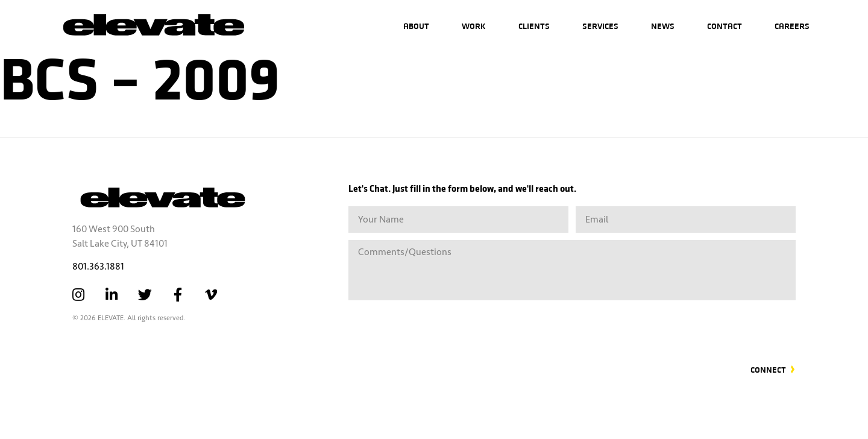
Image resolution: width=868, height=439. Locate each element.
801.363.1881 (98, 267)
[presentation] (704, 325)
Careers (792, 26)
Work (474, 26)
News (663, 26)
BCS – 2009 (140, 75)
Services (600, 26)
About (416, 26)
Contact (725, 26)
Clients (534, 26)
